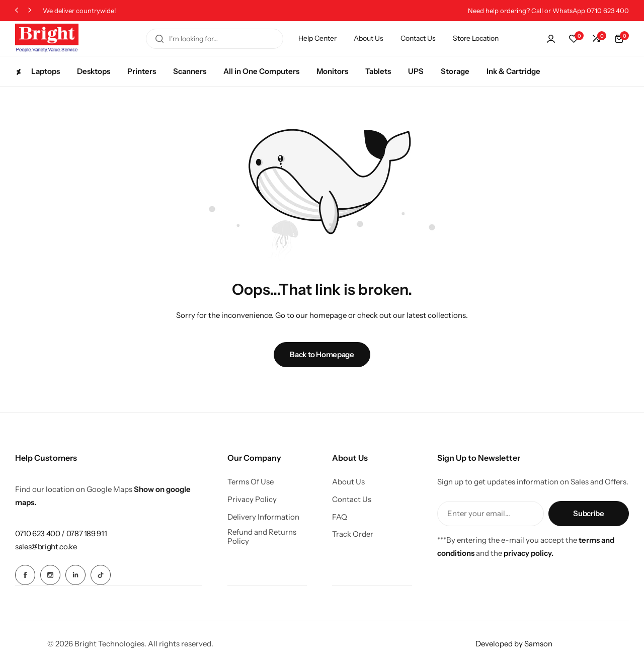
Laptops (37, 71)
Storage (455, 71)
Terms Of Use (251, 482)
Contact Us (418, 38)
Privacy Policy (252, 499)
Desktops (94, 71)
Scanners (190, 71)
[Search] (159, 39)
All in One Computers (261, 71)
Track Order (353, 534)
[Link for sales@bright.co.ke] (46, 547)
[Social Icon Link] (25, 575)
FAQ (340, 517)
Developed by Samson (514, 643)
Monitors (332, 71)
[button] (17, 11)
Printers (142, 71)
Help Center (317, 38)
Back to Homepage (322, 354)
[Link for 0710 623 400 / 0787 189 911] (61, 533)
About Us (369, 38)
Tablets (378, 71)
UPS (416, 71)
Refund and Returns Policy (262, 537)
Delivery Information (263, 517)
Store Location (476, 38)
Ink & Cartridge (513, 71)
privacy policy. (529, 553)
